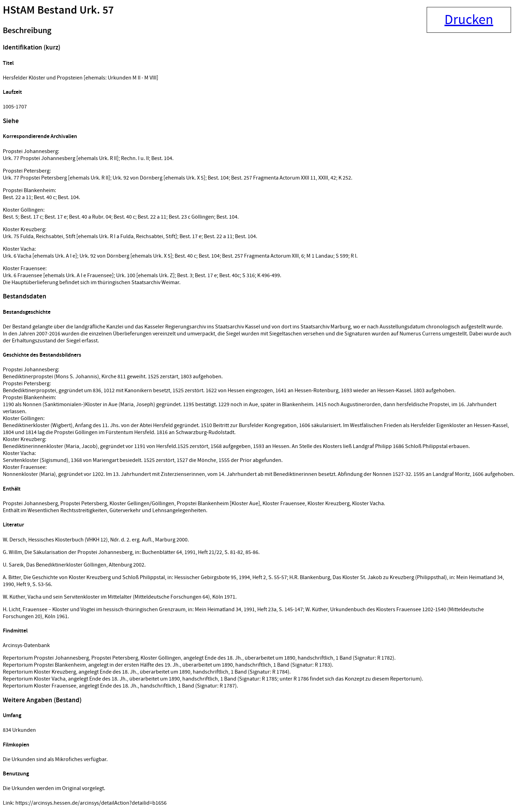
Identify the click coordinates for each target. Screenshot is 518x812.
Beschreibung (27, 31)
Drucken (469, 20)
